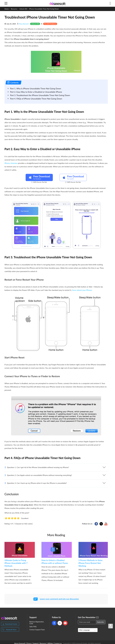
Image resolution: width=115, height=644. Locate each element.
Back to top (111, 627)
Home (7, 9)
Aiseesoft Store (11, 630)
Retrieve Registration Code (37, 623)
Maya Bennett (24, 24)
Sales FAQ (33, 627)
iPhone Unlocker (11, 163)
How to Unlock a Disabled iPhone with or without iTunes (55, 562)
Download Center (11, 624)
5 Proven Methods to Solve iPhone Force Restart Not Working (91, 563)
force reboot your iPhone (82, 290)
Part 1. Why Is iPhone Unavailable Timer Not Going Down (36, 88)
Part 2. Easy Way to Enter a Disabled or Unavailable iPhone (36, 92)
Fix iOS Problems (50, 24)
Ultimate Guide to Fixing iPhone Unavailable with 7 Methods (16, 563)
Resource (14, 9)
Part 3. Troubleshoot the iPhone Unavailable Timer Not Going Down (40, 95)
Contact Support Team (37, 630)
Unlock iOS (23, 9)
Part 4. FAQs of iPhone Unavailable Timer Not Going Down (36, 99)
